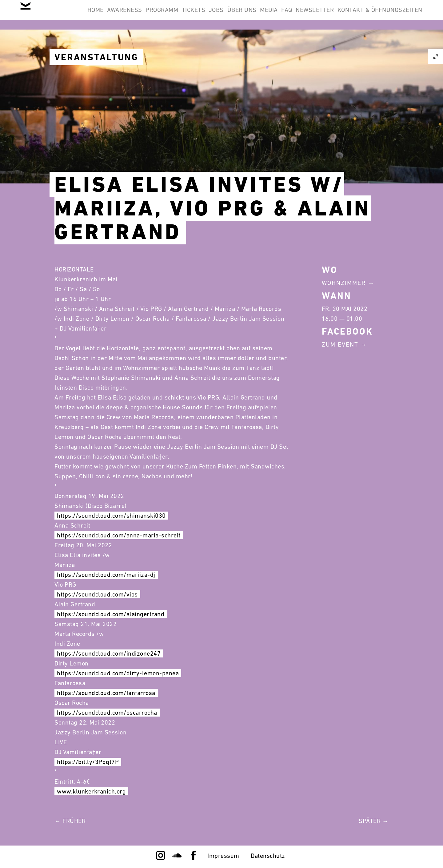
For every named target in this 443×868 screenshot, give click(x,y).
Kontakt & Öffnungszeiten (376, 44)
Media (337, 15)
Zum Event (340, 344)
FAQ (363, 15)
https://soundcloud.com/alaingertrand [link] (111, 614)
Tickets (238, 15)
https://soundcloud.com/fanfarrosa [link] (106, 693)
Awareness (154, 15)
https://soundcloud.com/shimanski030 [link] (111, 516)
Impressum (223, 856)
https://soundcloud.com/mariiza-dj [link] (106, 575)
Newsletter (399, 15)
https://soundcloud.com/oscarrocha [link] (107, 713)
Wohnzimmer (344, 283)
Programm (199, 15)
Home (116, 15)
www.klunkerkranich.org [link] (91, 791)
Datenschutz (268, 856)
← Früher (70, 821)
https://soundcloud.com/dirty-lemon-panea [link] (118, 673)
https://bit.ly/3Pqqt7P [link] (88, 762)
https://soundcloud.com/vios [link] (97, 594)
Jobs (269, 15)
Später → (374, 821)
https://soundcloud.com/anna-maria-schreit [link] (119, 535)
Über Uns (303, 15)
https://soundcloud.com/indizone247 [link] (109, 653)
